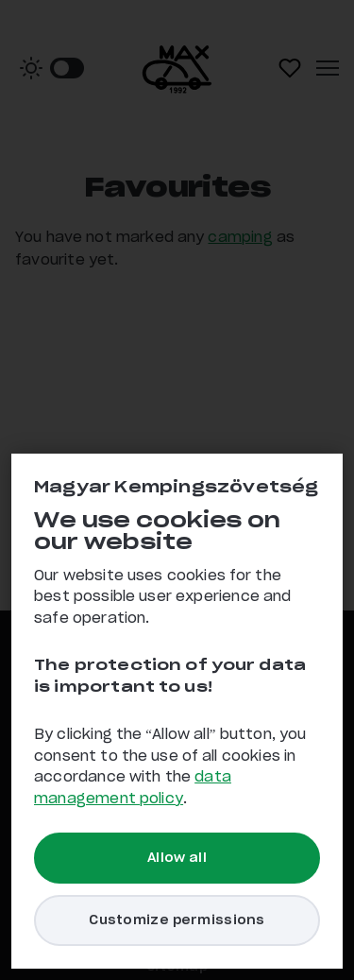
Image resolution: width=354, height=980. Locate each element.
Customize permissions (177, 920)
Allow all (177, 858)
